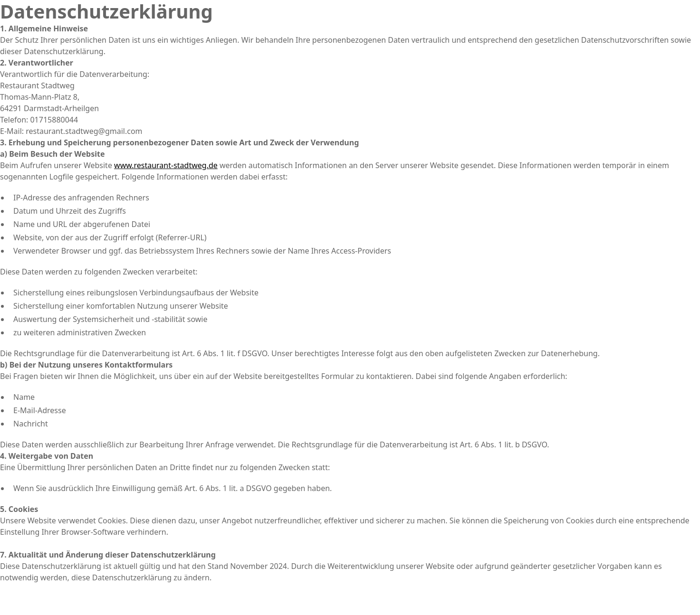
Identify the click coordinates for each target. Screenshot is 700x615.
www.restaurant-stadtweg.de (166, 165)
